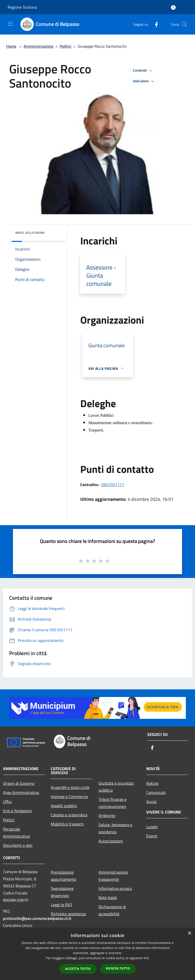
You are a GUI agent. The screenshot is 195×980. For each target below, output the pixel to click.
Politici (66, 46)
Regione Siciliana (22, 7)
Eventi (152, 836)
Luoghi (152, 827)
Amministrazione (38, 46)
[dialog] (97, 954)
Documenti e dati (18, 845)
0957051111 (113, 485)
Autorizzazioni (111, 841)
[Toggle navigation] (10, 24)
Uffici (7, 802)
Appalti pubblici (64, 806)
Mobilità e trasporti (67, 824)
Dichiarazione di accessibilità (112, 910)
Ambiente (107, 816)
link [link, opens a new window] (146, 958)
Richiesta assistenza (68, 914)
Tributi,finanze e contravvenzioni (112, 803)
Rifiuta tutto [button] (118, 968)
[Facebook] (154, 24)
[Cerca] (184, 24)
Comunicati (156, 792)
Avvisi (151, 802)
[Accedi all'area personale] (173, 7)
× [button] (189, 933)
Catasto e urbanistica (69, 815)
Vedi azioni (144, 81)
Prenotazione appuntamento (63, 876)
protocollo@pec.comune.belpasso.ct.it (37, 918)
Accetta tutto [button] (78, 969)
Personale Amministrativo (17, 833)
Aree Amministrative (21, 792)
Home (11, 46)
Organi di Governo (19, 783)
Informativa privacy (115, 888)
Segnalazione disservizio (62, 892)
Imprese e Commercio (69, 796)
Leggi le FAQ (61, 905)
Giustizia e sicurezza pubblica (116, 787)
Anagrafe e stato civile (70, 787)
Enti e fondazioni (18, 811)
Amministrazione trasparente (113, 876)
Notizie (152, 783)
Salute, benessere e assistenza (115, 828)
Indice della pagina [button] (30, 233)
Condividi (143, 71)
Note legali (108, 898)
